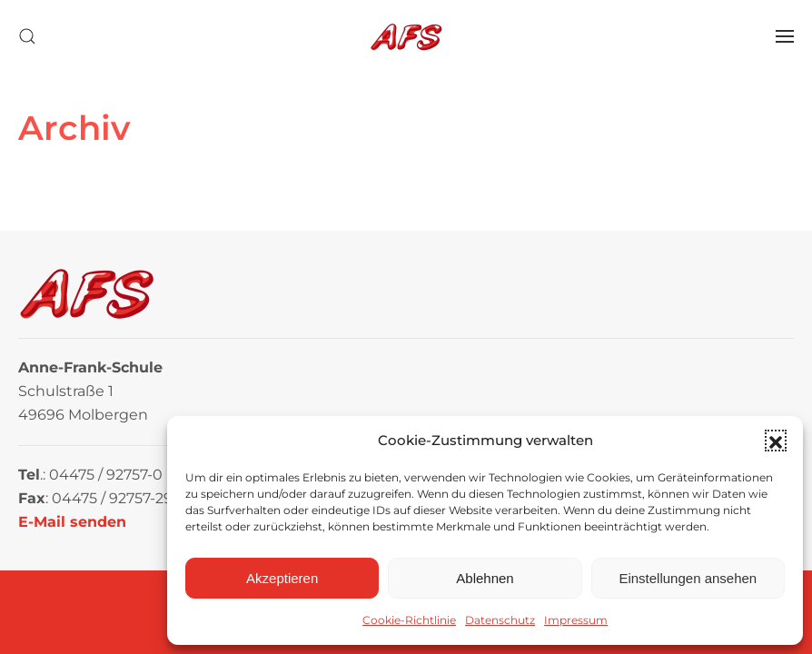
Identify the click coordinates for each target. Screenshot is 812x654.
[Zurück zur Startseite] (406, 36)
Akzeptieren (282, 578)
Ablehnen (485, 578)
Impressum (576, 620)
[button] (776, 441)
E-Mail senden (72, 522)
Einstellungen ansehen (688, 578)
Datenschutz (500, 620)
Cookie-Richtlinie (409, 620)
